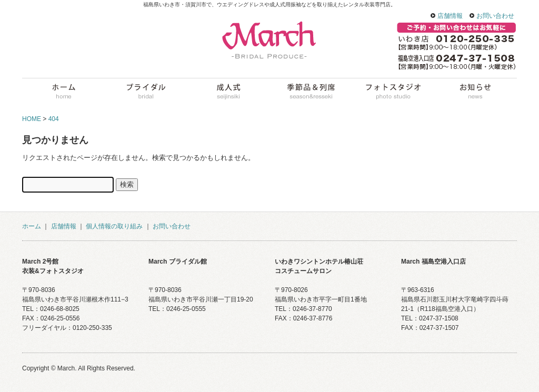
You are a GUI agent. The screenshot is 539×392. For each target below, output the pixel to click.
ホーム (32, 226)
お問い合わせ (495, 16)
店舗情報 (450, 16)
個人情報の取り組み (114, 226)
